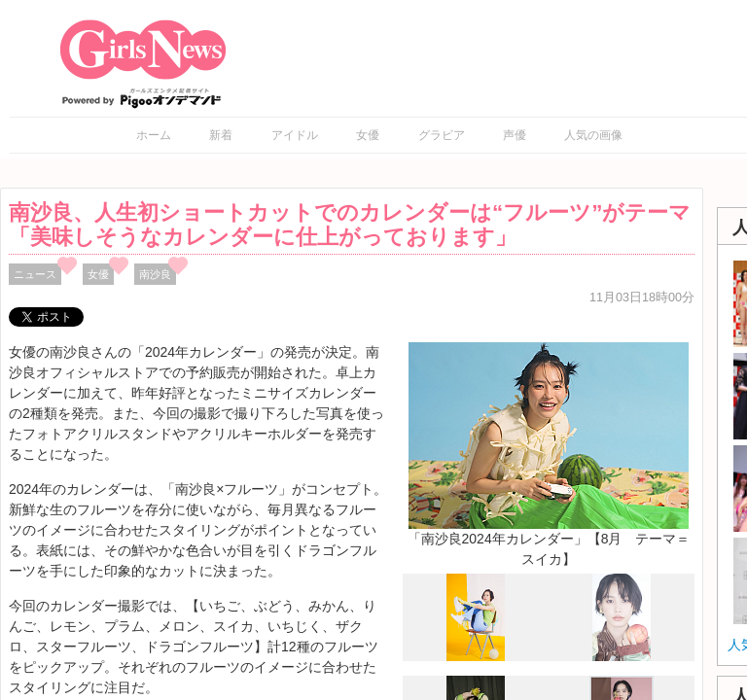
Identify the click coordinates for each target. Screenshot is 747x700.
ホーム (154, 135)
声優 (515, 135)
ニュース (35, 274)
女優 (368, 135)
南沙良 (155, 274)
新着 (221, 135)
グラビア (442, 135)
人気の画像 (593, 135)
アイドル (295, 135)
